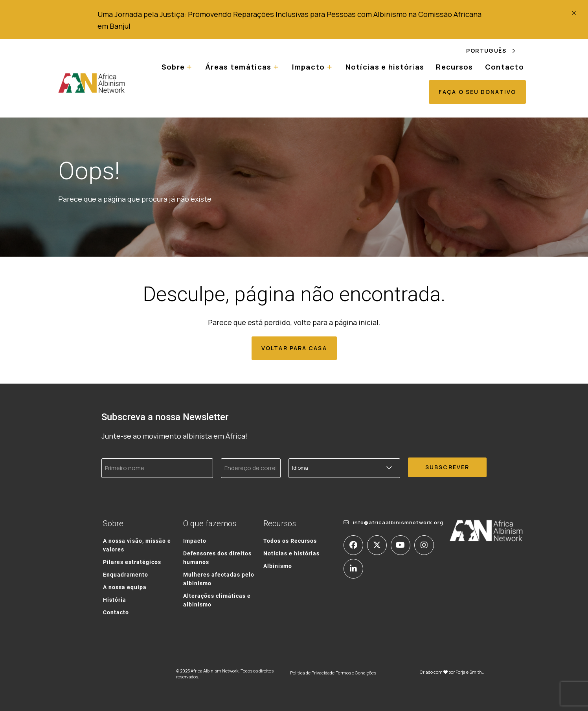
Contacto (504, 67)
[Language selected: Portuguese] (496, 51)
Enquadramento (126, 574)
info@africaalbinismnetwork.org (398, 522)
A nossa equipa (125, 587)
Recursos (454, 67)
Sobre (173, 67)
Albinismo (278, 566)
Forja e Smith (469, 672)
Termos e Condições (356, 673)
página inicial (356, 322)
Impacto (309, 67)
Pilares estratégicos (132, 562)
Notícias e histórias (385, 67)
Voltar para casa (294, 348)
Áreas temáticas (238, 67)
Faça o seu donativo (477, 92)
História (115, 600)
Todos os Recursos (290, 541)
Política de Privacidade (312, 673)
